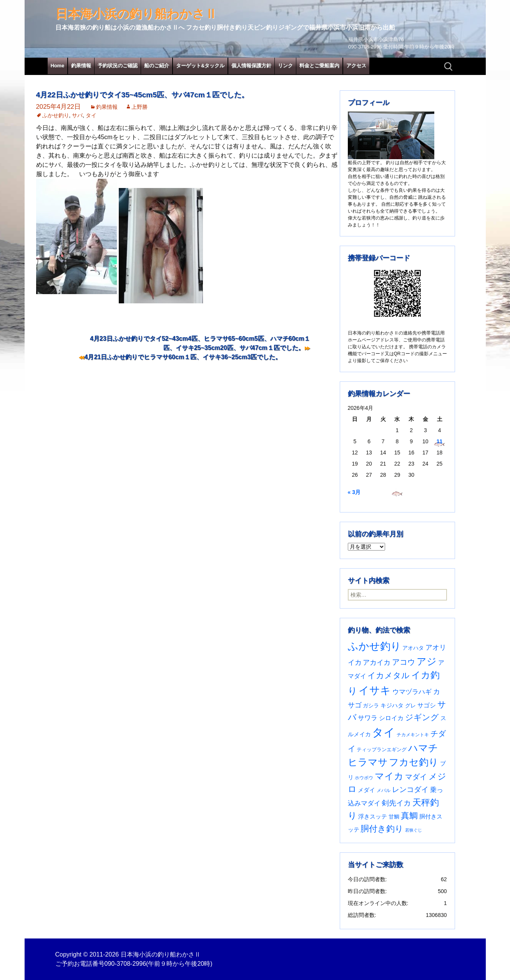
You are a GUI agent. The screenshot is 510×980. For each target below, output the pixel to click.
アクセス (356, 66)
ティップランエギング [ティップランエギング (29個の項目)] (382, 750)
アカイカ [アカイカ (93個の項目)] (377, 662)
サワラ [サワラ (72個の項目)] (368, 718)
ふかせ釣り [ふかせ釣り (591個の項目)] (375, 646)
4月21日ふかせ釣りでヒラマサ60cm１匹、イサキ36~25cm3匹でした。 (183, 357)
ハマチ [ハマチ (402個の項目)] (423, 748)
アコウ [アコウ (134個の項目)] (404, 662)
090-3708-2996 (125, 964)
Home (58, 66)
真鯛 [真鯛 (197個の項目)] (409, 816)
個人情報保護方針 (251, 66)
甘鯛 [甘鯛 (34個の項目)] (394, 817)
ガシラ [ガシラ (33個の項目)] (371, 706)
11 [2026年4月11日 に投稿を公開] (440, 441)
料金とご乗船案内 (319, 66)
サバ (77, 115)
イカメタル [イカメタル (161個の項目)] (389, 675)
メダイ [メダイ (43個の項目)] (366, 790)
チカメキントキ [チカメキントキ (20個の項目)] (413, 735)
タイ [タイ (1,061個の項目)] (384, 732)
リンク (285, 66)
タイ (91, 115)
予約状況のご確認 (118, 66)
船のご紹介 (157, 66)
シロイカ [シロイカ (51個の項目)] (391, 718)
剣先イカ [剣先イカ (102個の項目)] (396, 803)
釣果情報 (81, 66)
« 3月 (354, 492)
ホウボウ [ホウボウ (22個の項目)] (364, 778)
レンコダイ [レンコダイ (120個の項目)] (410, 789)
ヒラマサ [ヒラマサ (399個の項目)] (368, 762)
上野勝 (140, 107)
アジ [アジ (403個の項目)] (427, 661)
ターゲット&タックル (200, 66)
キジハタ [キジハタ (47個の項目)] (392, 705)
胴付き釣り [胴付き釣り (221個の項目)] (382, 829)
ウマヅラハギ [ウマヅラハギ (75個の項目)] (412, 692)
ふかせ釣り (56, 115)
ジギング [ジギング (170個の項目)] (422, 717)
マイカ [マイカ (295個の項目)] (389, 776)
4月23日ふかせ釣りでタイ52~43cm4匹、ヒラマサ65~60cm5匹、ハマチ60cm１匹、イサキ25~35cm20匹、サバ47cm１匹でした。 (200, 343)
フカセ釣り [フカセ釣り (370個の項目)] (414, 762)
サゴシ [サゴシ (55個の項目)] (427, 705)
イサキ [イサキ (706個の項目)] (375, 690)
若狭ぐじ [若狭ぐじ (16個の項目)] (414, 830)
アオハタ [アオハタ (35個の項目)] (413, 648)
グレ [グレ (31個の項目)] (410, 706)
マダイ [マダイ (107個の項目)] (416, 777)
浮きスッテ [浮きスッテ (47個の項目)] (373, 816)
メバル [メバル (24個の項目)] (384, 790)
